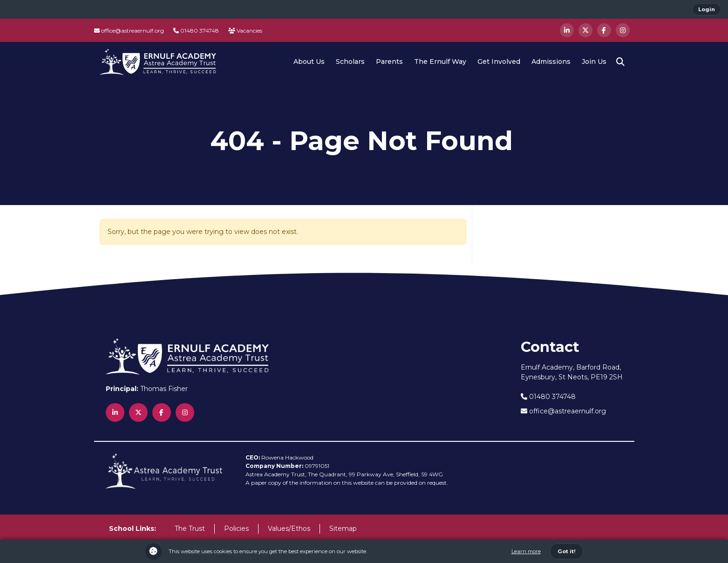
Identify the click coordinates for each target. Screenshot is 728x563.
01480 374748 (196, 31)
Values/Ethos (289, 529)
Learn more (526, 551)
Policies (236, 529)
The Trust (190, 529)
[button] (620, 62)
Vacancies (245, 31)
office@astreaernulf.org (129, 31)
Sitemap (343, 529)
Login (707, 9)
